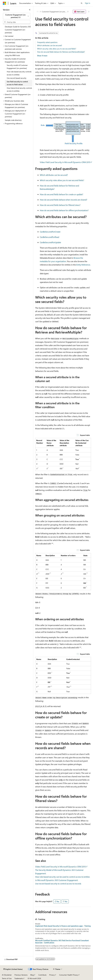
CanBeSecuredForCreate (50, 232)
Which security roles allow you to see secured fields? (57, 49)
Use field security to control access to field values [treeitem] (17, 83)
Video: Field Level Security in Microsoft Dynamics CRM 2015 (65, 162)
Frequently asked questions (47, 42)
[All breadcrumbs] (37, 12)
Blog (32, 975)
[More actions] (89, 12)
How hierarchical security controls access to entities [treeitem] (19, 89)
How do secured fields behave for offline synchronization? (64, 210)
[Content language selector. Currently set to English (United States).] (13, 969)
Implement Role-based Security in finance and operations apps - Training (63, 926)
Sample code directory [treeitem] (13, 120)
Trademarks (19, 978)
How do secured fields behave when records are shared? (64, 200)
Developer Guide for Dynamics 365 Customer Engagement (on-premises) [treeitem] (18, 30)
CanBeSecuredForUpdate (50, 242)
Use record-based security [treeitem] (17, 78)
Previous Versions (21, 975)
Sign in (88, 3)
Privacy (52, 975)
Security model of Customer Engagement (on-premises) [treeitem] (17, 67)
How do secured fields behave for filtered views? (60, 205)
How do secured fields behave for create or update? (61, 194)
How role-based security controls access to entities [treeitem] (19, 73)
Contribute (42, 975)
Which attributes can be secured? (50, 45)
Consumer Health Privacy (69, 975)
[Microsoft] (4, 3)
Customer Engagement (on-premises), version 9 (54, 12)
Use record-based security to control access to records (58, 884)
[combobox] (17, 16)
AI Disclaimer (7, 975)
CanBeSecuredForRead (49, 237)
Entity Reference (83, 265)
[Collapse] (30, 10)
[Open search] (82, 3)
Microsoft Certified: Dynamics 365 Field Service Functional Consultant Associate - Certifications (62, 942)
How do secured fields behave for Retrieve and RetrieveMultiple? (61, 52)
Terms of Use (7, 978)
